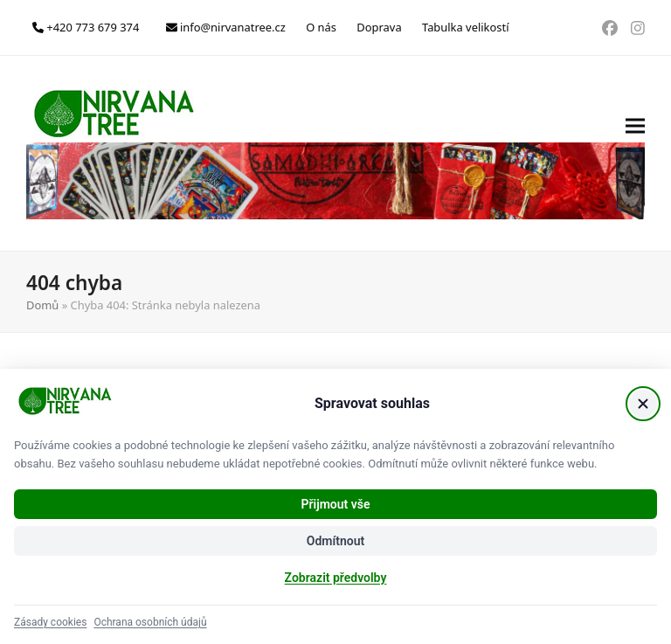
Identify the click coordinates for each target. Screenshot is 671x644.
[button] (635, 153)
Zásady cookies (50, 622)
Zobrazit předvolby (336, 578)
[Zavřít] (643, 404)
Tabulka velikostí (465, 27)
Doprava (379, 27)
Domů (42, 305)
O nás (321, 27)
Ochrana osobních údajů (150, 622)
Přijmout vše (335, 504)
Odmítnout (335, 541)
